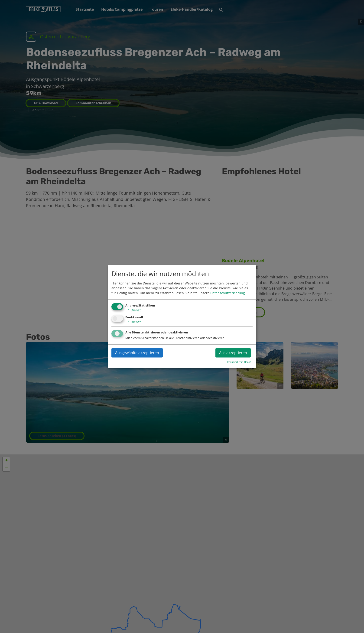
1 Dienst (133, 310)
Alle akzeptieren (233, 353)
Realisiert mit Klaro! (239, 362)
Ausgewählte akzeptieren (137, 353)
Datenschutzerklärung (228, 293)
